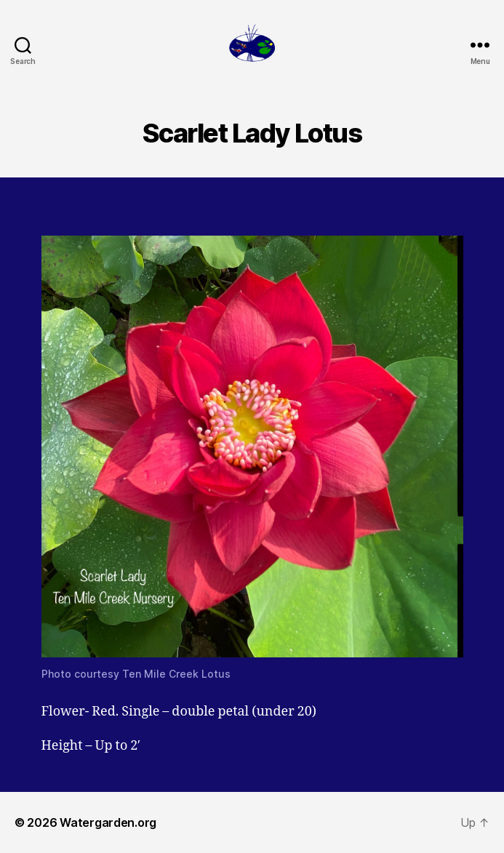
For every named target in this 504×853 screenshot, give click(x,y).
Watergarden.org (108, 822)
